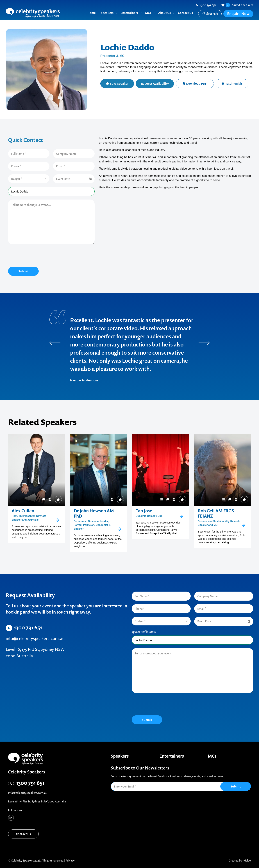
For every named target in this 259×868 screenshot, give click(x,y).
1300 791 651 (208, 5)
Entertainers (172, 756)
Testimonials (232, 84)
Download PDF (195, 84)
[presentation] (35, 256)
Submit (23, 271)
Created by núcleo (240, 860)
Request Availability (155, 84)
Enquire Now (238, 14)
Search (210, 14)
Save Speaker (119, 84)
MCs (212, 756)
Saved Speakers (239, 5)
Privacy (70, 860)
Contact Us (23, 834)
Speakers (120, 756)
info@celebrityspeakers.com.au (35, 638)
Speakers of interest (144, 632)
